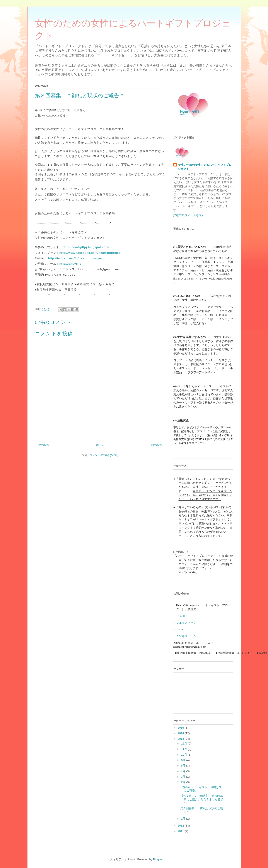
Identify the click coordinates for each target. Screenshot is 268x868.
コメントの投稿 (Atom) (104, 455)
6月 (184, 760)
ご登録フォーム (186, 636)
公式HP (181, 616)
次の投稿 (44, 445)
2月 (184, 782)
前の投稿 (157, 445)
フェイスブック (186, 623)
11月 (184, 749)
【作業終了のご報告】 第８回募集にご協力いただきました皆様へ (202, 799)
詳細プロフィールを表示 (189, 215)
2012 (181, 826)
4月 (184, 771)
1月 (184, 819)
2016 (181, 728)
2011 (181, 831)
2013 (181, 739)
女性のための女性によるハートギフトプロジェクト (205, 167)
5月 (184, 766)
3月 (184, 777)
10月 (184, 755)
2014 (181, 733)
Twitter (180, 629)
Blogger (158, 859)
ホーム (100, 445)
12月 (184, 744)
